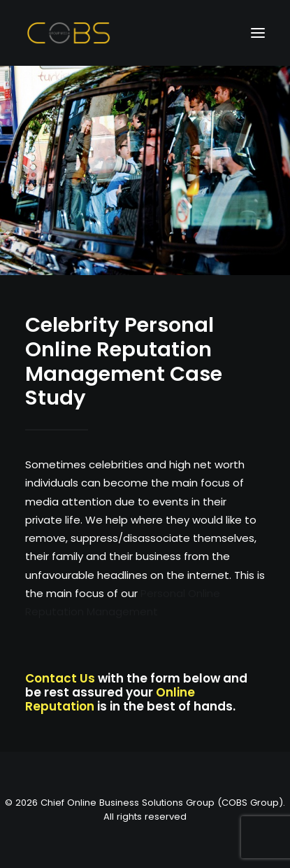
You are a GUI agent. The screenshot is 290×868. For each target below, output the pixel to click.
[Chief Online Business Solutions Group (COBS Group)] (69, 33)
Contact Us (60, 678)
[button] (258, 33)
